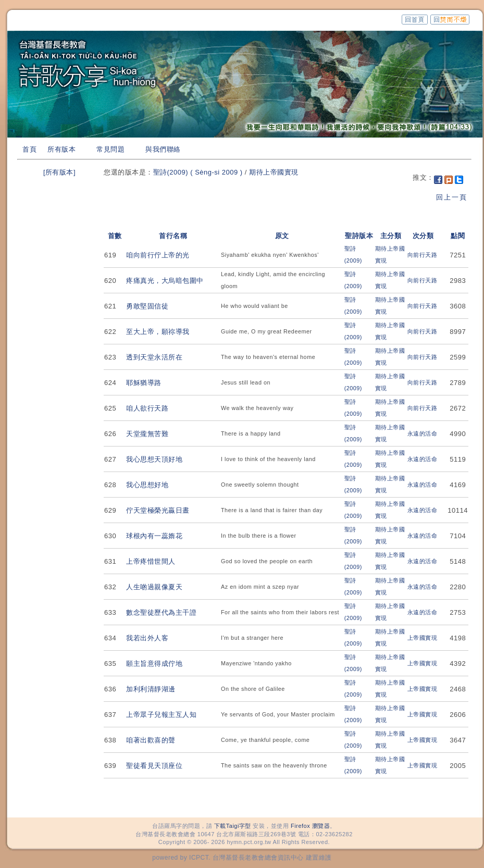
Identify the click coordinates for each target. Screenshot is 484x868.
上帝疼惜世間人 (151, 561)
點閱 (458, 236)
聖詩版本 (359, 236)
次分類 (423, 236)
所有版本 (61, 149)
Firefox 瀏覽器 (310, 826)
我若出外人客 (147, 638)
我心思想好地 (147, 485)
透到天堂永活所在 (154, 357)
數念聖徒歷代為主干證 (161, 612)
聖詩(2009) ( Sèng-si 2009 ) (198, 172)
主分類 (391, 236)
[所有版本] (59, 172)
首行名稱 (173, 236)
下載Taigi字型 (233, 826)
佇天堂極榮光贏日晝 (158, 510)
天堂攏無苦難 (147, 434)
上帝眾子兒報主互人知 (161, 715)
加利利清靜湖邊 (151, 689)
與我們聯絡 (163, 149)
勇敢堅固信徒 (147, 306)
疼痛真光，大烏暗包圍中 (165, 281)
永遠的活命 (423, 433)
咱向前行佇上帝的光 (158, 255)
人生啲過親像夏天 (154, 587)
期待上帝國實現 (274, 172)
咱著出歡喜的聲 (151, 740)
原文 (282, 236)
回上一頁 (452, 197)
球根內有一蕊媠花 (154, 536)
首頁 (29, 149)
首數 (115, 236)
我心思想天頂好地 (154, 459)
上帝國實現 (423, 638)
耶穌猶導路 (144, 383)
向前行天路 (423, 255)
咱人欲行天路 (147, 408)
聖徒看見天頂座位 (154, 766)
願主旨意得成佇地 (154, 664)
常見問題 (110, 149)
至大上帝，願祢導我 (158, 332)
